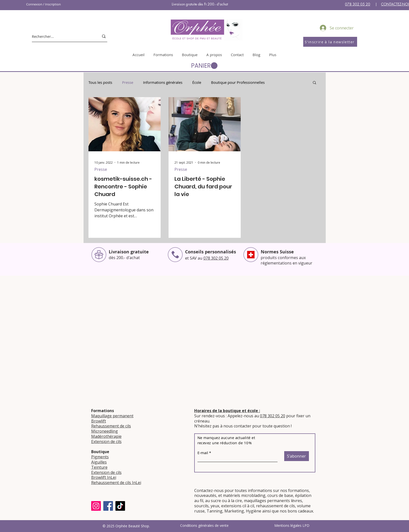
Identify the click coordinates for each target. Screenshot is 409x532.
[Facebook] (108, 506)
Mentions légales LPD (292, 525)
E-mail (203, 453)
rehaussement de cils (276, 506)
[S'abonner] (297, 456)
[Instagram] (96, 506)
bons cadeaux (300, 511)
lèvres (296, 501)
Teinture (99, 467)
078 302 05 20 (358, 4)
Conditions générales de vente (204, 525)
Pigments (100, 457)
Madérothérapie (106, 436)
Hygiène (254, 511)
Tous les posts (100, 82)
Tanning (215, 511)
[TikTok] (120, 506)
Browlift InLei (104, 477)
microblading (253, 495)
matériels (232, 495)
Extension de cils (106, 442)
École (197, 82)
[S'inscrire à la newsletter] (330, 42)
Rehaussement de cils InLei (116, 483)
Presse (128, 82)
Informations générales (163, 82)
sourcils (201, 506)
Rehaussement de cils (111, 426)
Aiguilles (99, 462)
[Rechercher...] (62, 36)
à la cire (235, 501)
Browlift (99, 421)
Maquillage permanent (112, 416)
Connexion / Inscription (43, 4)
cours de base (280, 495)
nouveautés (205, 495)
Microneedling (105, 431)
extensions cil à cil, (238, 506)
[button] (204, 66)
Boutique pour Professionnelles (238, 82)
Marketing (234, 511)
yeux (214, 506)
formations (299, 490)
